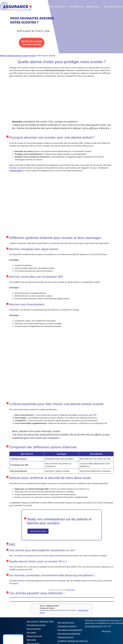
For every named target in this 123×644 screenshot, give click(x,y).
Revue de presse (34, 629)
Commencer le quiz (38, 531)
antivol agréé (16, 171)
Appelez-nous (93, 7)
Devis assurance (58, 7)
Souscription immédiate (32, 43)
